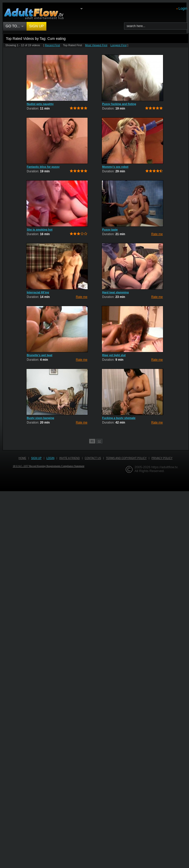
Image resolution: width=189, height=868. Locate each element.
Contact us (93, 458)
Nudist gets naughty (40, 104)
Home (22, 458)
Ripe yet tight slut (114, 355)
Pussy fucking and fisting (119, 104)
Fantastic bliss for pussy (43, 167)
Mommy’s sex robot (115, 167)
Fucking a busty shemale (119, 418)
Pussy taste (110, 230)
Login (183, 8)
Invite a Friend (70, 458)
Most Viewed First (96, 45)
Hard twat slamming (116, 292)
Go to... (15, 26)
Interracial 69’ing (38, 292)
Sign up (36, 26)
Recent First (52, 45)
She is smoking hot (40, 230)
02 (99, 441)
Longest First (119, 45)
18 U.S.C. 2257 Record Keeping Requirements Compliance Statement (49, 466)
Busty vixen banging (40, 418)
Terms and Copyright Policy (126, 458)
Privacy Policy (162, 458)
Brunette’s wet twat (39, 355)
